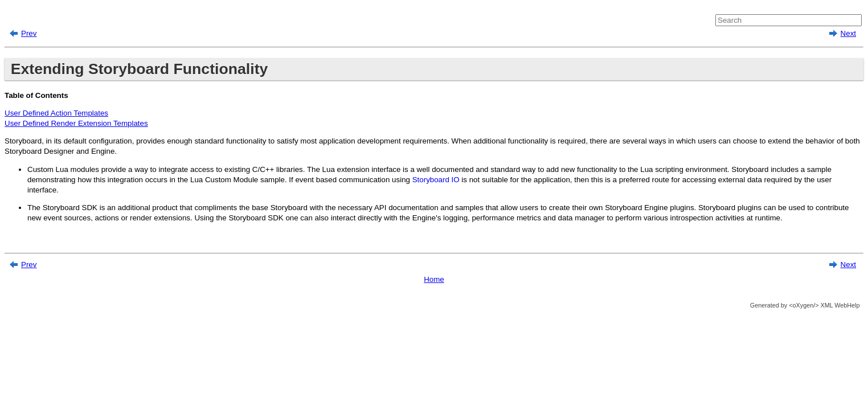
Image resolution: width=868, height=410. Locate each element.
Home (434, 279)
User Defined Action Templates (56, 113)
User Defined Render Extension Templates (76, 123)
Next (848, 33)
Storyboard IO (436, 180)
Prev (29, 33)
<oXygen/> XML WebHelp (823, 305)
